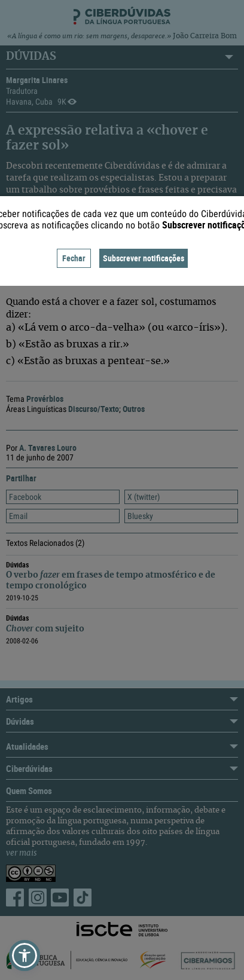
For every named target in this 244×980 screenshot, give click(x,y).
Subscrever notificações (144, 258)
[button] (25, 955)
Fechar (74, 258)
